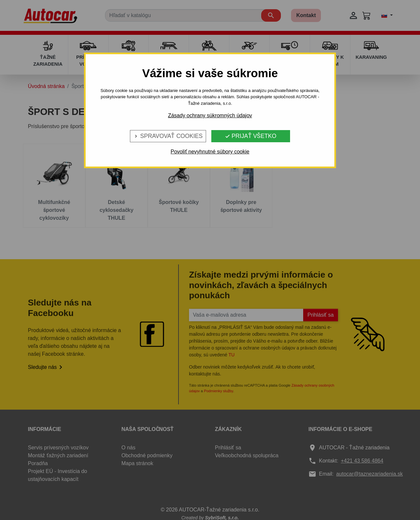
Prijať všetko (251, 136)
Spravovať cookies (168, 136)
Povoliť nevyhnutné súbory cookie (210, 152)
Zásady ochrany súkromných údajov (210, 115)
